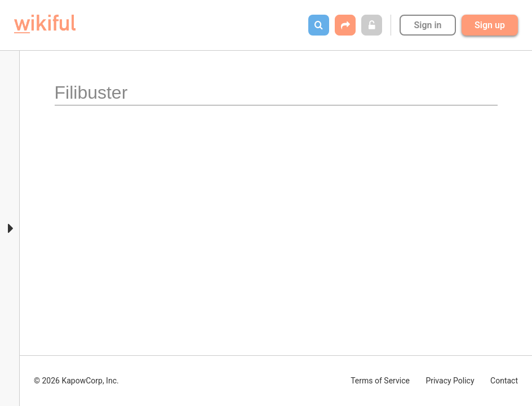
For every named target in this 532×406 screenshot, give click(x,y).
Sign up (490, 25)
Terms (380, 381)
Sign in (427, 25)
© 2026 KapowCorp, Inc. (76, 381)
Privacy (450, 381)
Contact (504, 381)
